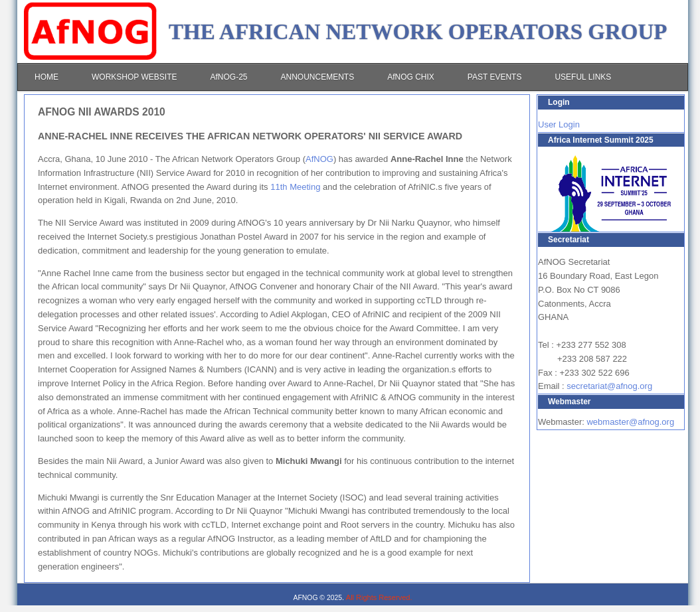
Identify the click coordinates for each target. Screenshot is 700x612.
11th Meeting (295, 187)
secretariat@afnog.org (609, 386)
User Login (559, 124)
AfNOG (319, 159)
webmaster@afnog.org (630, 422)
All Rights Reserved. (379, 597)
